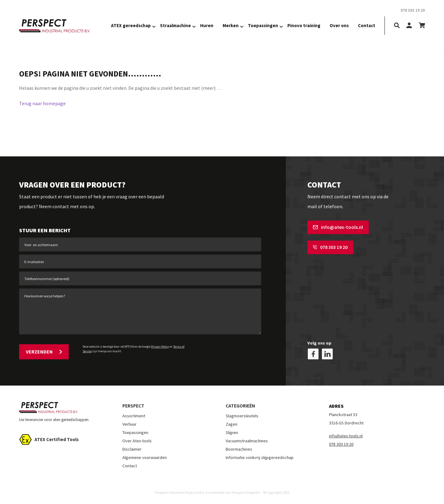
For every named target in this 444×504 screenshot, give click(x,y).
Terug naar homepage (42, 103)
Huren (207, 25)
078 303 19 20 (330, 247)
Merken (231, 25)
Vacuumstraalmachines (247, 441)
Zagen (232, 424)
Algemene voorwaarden (145, 457)
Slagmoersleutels (242, 416)
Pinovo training (304, 25)
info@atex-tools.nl (338, 227)
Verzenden (44, 352)
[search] (397, 26)
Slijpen (232, 432)
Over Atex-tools (137, 441)
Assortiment (134, 416)
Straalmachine (175, 25)
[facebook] (313, 354)
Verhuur (129, 424)
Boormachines (239, 449)
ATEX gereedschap (131, 25)
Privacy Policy (160, 347)
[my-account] (409, 26)
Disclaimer (132, 449)
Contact (367, 25)
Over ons (339, 25)
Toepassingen (263, 25)
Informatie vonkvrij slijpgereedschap (260, 457)
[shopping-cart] (422, 26)
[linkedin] (327, 354)
